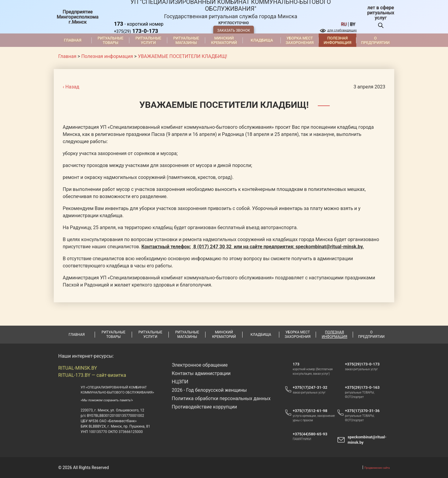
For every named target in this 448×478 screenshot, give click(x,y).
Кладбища (262, 40)
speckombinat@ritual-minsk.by (367, 447)
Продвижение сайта (377, 468)
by (353, 24)
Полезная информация (338, 40)
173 (296, 371)
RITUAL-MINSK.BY (78, 375)
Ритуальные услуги (148, 40)
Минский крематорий (224, 40)
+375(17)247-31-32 (310, 395)
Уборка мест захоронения (300, 40)
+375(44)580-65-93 (313, 441)
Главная (73, 40)
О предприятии (375, 40)
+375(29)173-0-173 (365, 371)
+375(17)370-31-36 (362, 418)
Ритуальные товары (111, 40)
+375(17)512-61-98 (310, 418)
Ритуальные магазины (186, 40)
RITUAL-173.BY (74, 383)
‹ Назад (71, 87)
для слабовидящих (342, 30)
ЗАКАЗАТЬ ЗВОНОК (234, 30)
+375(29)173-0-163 (365, 395)
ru (344, 24)
